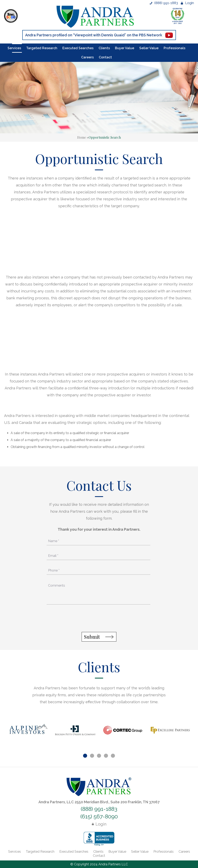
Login (187, 3)
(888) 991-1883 (164, 3)
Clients (104, 48)
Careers (87, 57)
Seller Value (149, 48)
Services (14, 48)
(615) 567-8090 (99, 816)
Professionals (174, 48)
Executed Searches (78, 48)
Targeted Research (42, 48)
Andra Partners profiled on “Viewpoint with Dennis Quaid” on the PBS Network (94, 35)
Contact (105, 57)
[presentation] (98, 619)
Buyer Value (125, 48)
